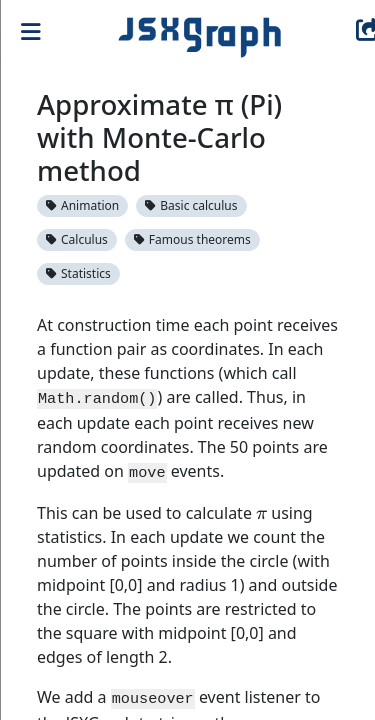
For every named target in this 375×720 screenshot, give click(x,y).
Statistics (78, 273)
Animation (82, 205)
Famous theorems (192, 239)
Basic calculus (191, 205)
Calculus (77, 239)
